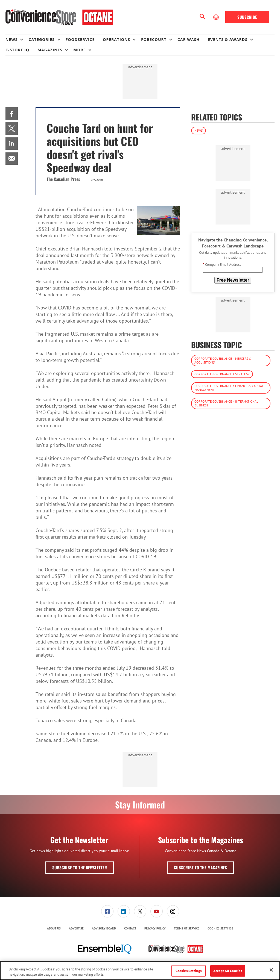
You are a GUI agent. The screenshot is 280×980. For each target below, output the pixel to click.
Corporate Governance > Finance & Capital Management (229, 388)
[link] (12, 113)
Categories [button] (41, 39)
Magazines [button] (50, 50)
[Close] (271, 970)
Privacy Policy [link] (155, 928)
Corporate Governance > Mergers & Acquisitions (223, 360)
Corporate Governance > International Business (226, 403)
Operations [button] (116, 39)
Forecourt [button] (154, 39)
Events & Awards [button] (228, 39)
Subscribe (247, 17)
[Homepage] (59, 17)
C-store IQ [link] (17, 50)
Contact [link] (130, 928)
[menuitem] (17, 40)
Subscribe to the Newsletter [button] (80, 867)
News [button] (11, 39)
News (199, 130)
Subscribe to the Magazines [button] (200, 867)
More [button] (79, 50)
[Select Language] (217, 17)
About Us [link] (54, 928)
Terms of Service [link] (187, 928)
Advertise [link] (76, 928)
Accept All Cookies (228, 971)
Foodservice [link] (80, 39)
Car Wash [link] (189, 39)
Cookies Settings (220, 929)
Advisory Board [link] (104, 928)
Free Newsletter (233, 280)
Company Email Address (222, 265)
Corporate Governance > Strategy (222, 374)
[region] (140, 971)
